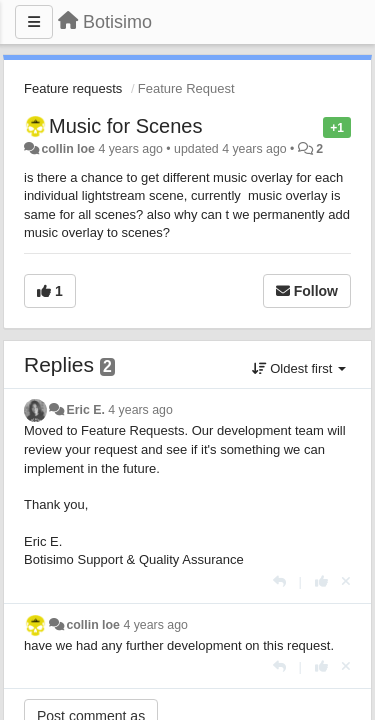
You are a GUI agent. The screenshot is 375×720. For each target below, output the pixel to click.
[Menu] (34, 22)
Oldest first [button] (299, 368)
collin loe (68, 149)
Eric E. (85, 410)
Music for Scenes (125, 126)
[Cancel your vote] (346, 581)
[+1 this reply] (321, 581)
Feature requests (73, 88)
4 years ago (140, 410)
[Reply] (279, 581)
